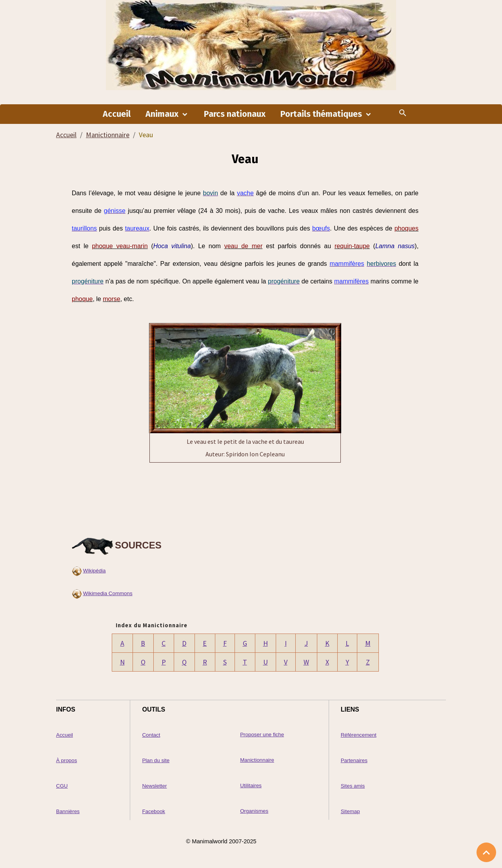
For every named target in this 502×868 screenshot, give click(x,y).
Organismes (254, 811)
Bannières (68, 811)
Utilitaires (251, 785)
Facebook (154, 811)
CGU (62, 786)
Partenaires (354, 760)
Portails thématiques (322, 114)
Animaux (163, 114)
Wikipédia (95, 571)
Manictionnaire (108, 135)
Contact (151, 735)
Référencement (359, 735)
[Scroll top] (486, 852)
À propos (66, 760)
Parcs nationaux (235, 114)
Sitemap (350, 811)
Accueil (117, 114)
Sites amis (353, 786)
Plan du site (156, 760)
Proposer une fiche (262, 735)
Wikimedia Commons (108, 593)
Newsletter (154, 786)
